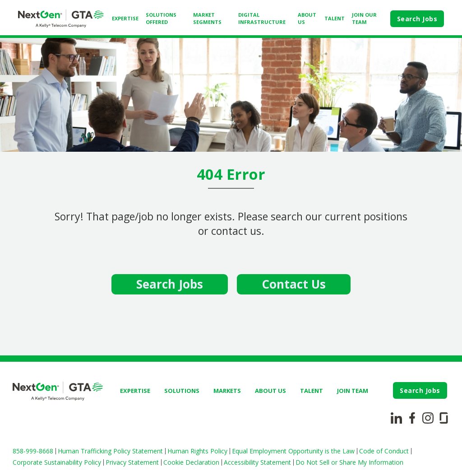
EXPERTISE (125, 18)
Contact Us (294, 284)
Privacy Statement (132, 462)
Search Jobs (417, 19)
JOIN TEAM (353, 391)
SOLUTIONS (182, 391)
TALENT (335, 18)
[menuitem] (125, 19)
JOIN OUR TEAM (364, 19)
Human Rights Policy (197, 451)
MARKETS (227, 391)
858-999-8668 (33, 451)
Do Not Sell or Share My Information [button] (349, 462)
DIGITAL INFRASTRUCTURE (262, 19)
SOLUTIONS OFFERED (161, 19)
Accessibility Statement (257, 462)
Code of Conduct (384, 451)
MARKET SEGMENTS (207, 19)
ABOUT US (307, 19)
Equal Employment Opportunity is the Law (293, 451)
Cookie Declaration (191, 462)
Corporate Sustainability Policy (57, 462)
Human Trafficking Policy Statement (110, 451)
